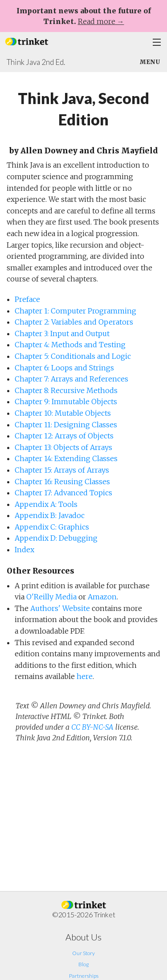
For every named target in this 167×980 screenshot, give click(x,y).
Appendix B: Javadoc (50, 515)
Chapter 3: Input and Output (62, 333)
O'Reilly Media (51, 597)
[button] (27, 41)
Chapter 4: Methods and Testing (70, 345)
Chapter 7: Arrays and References (71, 379)
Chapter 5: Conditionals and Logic (73, 356)
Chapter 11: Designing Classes (66, 425)
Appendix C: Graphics (52, 527)
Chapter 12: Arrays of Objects (64, 436)
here (85, 676)
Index (24, 550)
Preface (27, 299)
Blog (83, 964)
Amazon (102, 597)
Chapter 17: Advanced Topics (63, 493)
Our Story (83, 953)
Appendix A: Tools (46, 504)
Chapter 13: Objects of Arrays (63, 447)
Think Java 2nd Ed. (36, 62)
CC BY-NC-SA (92, 727)
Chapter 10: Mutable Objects (63, 413)
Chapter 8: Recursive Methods (66, 390)
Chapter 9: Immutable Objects (66, 402)
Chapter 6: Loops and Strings (64, 368)
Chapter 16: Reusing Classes (62, 482)
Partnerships (84, 976)
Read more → (101, 21)
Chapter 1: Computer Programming (75, 311)
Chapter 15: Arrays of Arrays (62, 470)
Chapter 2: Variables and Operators (74, 322)
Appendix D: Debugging (56, 538)
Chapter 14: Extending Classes (66, 458)
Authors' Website (60, 608)
